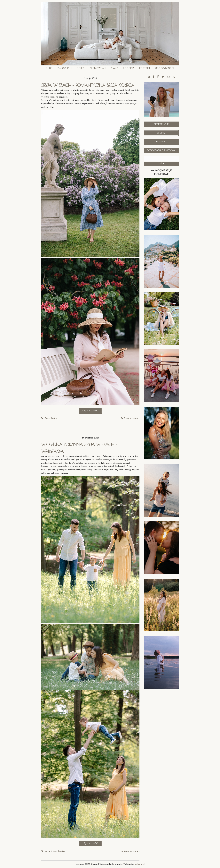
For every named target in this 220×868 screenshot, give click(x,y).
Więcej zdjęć (92, 411)
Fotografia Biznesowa (161, 150)
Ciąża (115, 68)
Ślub (49, 68)
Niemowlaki (98, 68)
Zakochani (65, 68)
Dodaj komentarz (131, 418)
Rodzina (129, 68)
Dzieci (81, 68)
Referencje (161, 124)
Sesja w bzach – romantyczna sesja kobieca (89, 85)
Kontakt (161, 142)
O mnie (161, 133)
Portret (145, 68)
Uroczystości (165, 68)
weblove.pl (140, 864)
